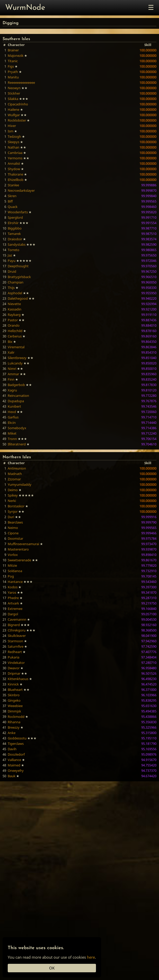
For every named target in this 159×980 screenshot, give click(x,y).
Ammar (13, 374)
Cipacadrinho (18, 104)
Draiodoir (15, 239)
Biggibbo (15, 228)
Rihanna (14, 722)
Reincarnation (18, 396)
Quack (13, 207)
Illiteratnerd (17, 444)
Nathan (14, 147)
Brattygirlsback (19, 277)
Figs (11, 66)
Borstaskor (16, 506)
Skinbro (14, 695)
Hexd (12, 412)
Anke (12, 733)
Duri (11, 517)
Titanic (13, 61)
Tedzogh (14, 136)
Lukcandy (15, 363)
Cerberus (15, 336)
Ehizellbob (16, 180)
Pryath (13, 72)
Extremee (15, 609)
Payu (12, 261)
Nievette (14, 304)
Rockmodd (16, 717)
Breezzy (14, 727)
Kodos (13, 587)
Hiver (12, 126)
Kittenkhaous (18, 679)
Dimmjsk (14, 711)
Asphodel (15, 293)
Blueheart (15, 690)
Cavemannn (17, 619)
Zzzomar (14, 479)
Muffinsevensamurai (23, 544)
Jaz (10, 255)
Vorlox (13, 555)
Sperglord (15, 217)
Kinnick (13, 684)
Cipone (13, 533)
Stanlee (13, 185)
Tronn (12, 439)
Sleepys (14, 142)
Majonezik (16, 56)
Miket (12, 433)
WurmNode (25, 8)
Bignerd (14, 625)
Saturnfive (16, 646)
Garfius (13, 417)
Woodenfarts (18, 212)
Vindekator (16, 663)
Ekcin (12, 423)
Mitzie (12, 565)
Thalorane (15, 174)
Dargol (13, 614)
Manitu (13, 77)
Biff (10, 201)
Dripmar (14, 673)
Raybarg (14, 315)
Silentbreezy (17, 358)
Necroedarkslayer (21, 190)
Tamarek (14, 234)
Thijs (11, 288)
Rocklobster (17, 120)
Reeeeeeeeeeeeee (21, 83)
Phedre (13, 598)
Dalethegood (18, 298)
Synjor (13, 511)
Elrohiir (13, 223)
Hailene (14, 109)
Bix (10, 342)
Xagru (12, 390)
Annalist (14, 163)
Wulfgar (14, 115)
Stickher (14, 93)
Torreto (14, 250)
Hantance (15, 582)
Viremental (16, 347)
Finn (11, 379)
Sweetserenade (19, 560)
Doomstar (15, 538)
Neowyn (14, 88)
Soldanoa (15, 571)
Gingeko (14, 700)
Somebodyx (17, 428)
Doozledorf (16, 754)
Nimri (12, 369)
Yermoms (15, 158)
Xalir (11, 352)
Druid (12, 271)
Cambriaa (15, 153)
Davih (12, 749)
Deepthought (18, 266)
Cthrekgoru (17, 630)
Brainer (13, 50)
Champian (16, 282)
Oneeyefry (16, 771)
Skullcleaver (17, 636)
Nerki (12, 501)
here (91, 957)
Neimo (13, 528)
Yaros (12, 592)
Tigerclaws (16, 744)
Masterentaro (18, 549)
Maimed (14, 765)
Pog (11, 576)
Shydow (14, 169)
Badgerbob (16, 385)
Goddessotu (17, 738)
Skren (12, 196)
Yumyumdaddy (20, 484)
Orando (14, 325)
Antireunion (17, 468)
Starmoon (15, 641)
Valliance (14, 760)
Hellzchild (15, 331)
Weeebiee (15, 706)
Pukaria (14, 657)
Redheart (15, 652)
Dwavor (14, 668)
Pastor (13, 320)
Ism (11, 131)
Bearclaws (15, 522)
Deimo (13, 490)
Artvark (13, 603)
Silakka (13, 99)
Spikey (13, 495)
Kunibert (14, 406)
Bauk (12, 776)
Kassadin (15, 309)
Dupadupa (16, 401)
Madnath (15, 474)
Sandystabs (17, 244)
